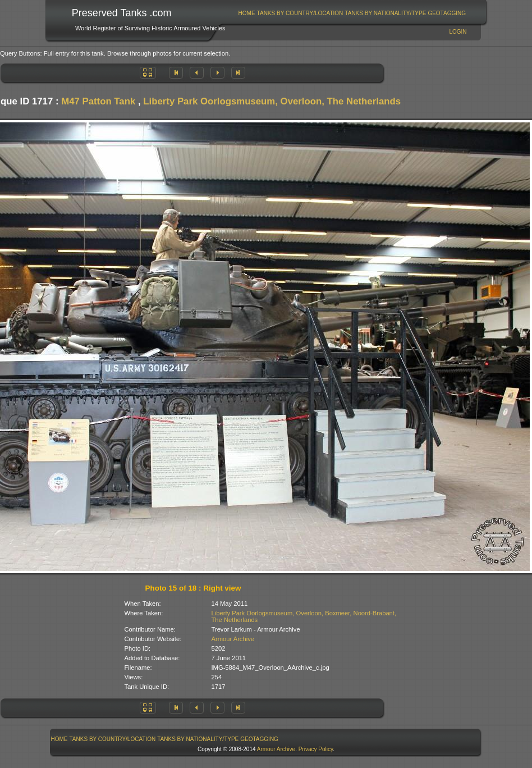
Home (247, 13)
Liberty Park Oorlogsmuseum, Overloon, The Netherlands (272, 101)
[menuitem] (247, 13)
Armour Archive (233, 639)
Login (458, 32)
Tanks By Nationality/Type (385, 13)
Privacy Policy (316, 749)
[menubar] (352, 13)
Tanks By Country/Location (300, 13)
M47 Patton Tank (98, 101)
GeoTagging (447, 13)
